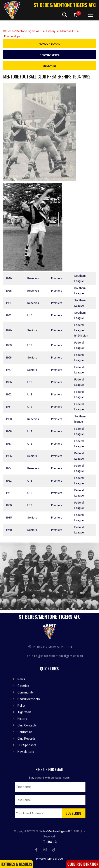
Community (26, 690)
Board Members (29, 697)
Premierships (50, 55)
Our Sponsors (27, 743)
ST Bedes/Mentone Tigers (50, 614)
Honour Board (49, 44)
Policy (22, 703)
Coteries (23, 683)
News (21, 677)
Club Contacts (27, 723)
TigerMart (24, 710)
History (22, 716)
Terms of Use (55, 856)
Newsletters (26, 749)
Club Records (27, 736)
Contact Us (25, 730)
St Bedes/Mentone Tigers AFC (65, 5)
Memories (49, 66)
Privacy (41, 856)
